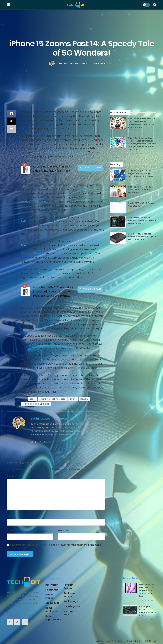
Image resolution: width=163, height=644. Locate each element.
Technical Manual (70, 595)
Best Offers (52, 585)
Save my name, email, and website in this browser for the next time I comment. (56, 545)
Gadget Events (50, 596)
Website (63, 530)
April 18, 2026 (135, 244)
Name (11, 516)
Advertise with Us (115, 641)
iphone (73, 399)
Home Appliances (52, 610)
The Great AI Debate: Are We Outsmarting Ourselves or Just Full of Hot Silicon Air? (141, 123)
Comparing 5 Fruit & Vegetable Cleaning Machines (139, 190)
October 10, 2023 (137, 197)
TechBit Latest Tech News (73, 63)
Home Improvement (53, 618)
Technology (71, 601)
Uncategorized (73, 606)
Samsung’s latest (49, 273)
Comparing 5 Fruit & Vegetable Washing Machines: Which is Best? (142, 173)
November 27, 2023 (138, 153)
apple (32, 399)
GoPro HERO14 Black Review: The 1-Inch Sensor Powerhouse (142, 220)
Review (84, 399)
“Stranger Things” (32, 253)
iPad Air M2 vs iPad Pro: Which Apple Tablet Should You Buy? (148, 590)
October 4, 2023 (137, 210)
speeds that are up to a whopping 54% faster (60, 152)
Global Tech (52, 603)
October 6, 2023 (137, 180)
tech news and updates (36, 404)
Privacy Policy (134, 641)
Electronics (52, 590)
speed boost (42, 328)
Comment (14, 476)
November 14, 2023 (137, 132)
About (99, 641)
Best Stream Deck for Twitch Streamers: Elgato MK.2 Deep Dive (142, 237)
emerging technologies (52, 399)
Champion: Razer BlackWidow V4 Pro (148, 611)
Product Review (69, 586)
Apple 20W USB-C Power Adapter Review (141, 205)
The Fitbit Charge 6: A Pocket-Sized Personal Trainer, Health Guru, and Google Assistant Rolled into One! (142, 144)
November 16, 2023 (102, 63)
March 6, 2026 (136, 228)
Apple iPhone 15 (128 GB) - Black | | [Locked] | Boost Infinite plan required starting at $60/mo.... (53, 292)
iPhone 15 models (86, 189)
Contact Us (151, 641)
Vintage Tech (69, 613)
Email (11, 530)
